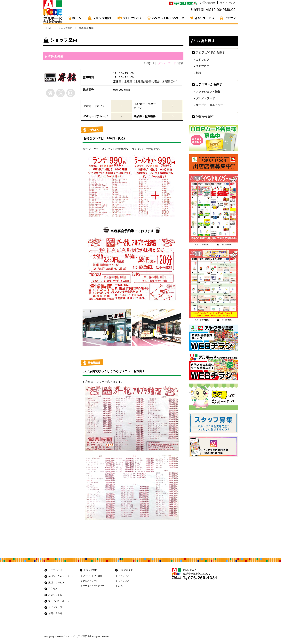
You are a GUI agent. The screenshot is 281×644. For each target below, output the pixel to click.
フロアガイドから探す (210, 52)
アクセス (227, 18)
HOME (76, 18)
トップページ (55, 570)
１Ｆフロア (203, 60)
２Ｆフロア (203, 66)
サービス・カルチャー (209, 105)
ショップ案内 (100, 18)
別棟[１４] (150, 63)
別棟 (198, 73)
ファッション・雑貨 (208, 92)
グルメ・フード (205, 98)
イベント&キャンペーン (166, 18)
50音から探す (205, 116)
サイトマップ (228, 3)
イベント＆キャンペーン (61, 576)
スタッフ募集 (55, 595)
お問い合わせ (208, 3)
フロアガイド (130, 18)
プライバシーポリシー (60, 601)
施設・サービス (202, 18)
